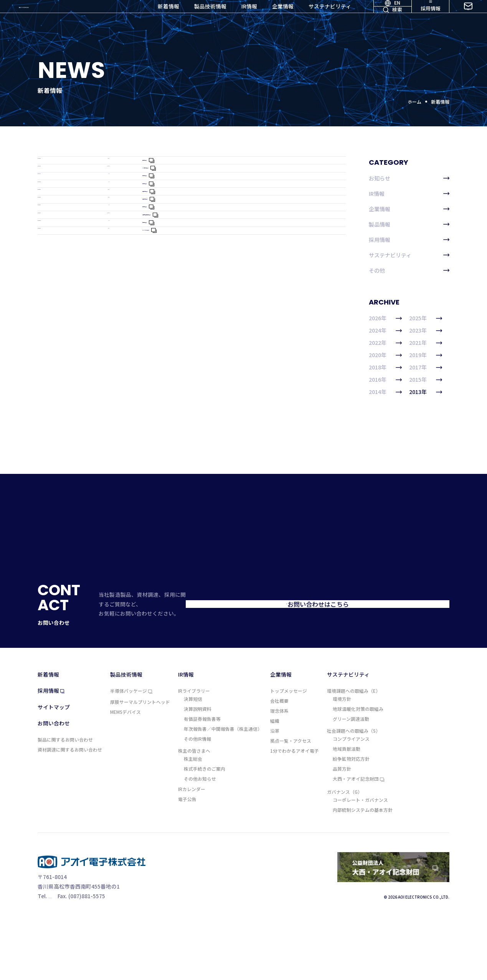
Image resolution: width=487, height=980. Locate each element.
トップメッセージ (289, 752)
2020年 (385, 355)
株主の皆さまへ (194, 811)
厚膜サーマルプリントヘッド (140, 763)
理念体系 (279, 771)
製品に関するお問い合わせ (65, 800)
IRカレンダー (192, 850)
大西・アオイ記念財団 (359, 840)
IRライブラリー (194, 752)
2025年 (426, 318)
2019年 (426, 355)
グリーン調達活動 (351, 780)
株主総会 (193, 819)
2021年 (426, 343)
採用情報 (431, 19)
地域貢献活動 (347, 809)
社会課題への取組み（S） (354, 791)
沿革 (275, 791)
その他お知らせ (200, 840)
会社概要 (279, 761)
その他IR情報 (197, 800)
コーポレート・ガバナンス (360, 861)
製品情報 (409, 224)
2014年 (385, 392)
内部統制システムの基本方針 (363, 871)
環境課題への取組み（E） (354, 752)
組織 (275, 781)
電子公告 (187, 860)
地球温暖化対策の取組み (358, 770)
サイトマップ (54, 768)
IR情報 (249, 19)
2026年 (385, 318)
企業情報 (283, 19)
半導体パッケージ (131, 752)
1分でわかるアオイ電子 (295, 811)
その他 (409, 270)
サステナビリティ (330, 19)
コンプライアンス (351, 800)
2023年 (426, 331)
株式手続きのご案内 (205, 829)
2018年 (385, 367)
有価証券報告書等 (202, 780)
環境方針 (342, 760)
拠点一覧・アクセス (291, 801)
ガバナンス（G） (345, 853)
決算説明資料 (198, 770)
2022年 (385, 343)
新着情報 (168, 19)
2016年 (385, 380)
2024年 (385, 331)
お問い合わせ (468, 19)
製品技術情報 (210, 19)
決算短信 (193, 760)
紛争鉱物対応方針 (351, 819)
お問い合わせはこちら (375, 672)
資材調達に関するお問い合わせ (70, 810)
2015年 (426, 380)
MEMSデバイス (125, 773)
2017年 (426, 367)
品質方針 (342, 829)
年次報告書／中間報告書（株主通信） (223, 790)
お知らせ (409, 178)
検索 (393, 29)
